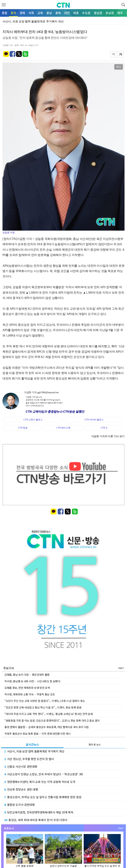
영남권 (98, 13)
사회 (31, 13)
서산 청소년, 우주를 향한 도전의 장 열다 (29, 759)
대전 (67, 13)
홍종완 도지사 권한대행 (19, 805)
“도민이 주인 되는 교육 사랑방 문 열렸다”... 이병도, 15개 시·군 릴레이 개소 (45, 701)
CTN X (104, 428)
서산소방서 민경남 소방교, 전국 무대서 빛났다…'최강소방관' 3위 (44, 774)
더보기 (121, 668)
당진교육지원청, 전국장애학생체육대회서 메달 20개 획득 (39, 812)
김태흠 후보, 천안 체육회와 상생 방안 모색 (27, 688)
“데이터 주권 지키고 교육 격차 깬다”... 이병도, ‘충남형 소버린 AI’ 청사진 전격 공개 (49, 714)
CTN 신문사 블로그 (33, 420)
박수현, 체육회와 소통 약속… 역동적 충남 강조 (30, 694)
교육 (40, 13)
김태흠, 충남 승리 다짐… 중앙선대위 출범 (27, 675)
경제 (22, 13)
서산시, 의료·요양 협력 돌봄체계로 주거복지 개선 (34, 751)
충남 (49, 13)
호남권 (110, 13)
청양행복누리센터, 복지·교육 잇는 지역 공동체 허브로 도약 (40, 782)
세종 (76, 13)
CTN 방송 (23, 428)
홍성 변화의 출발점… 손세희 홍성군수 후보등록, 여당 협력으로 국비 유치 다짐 (47, 727)
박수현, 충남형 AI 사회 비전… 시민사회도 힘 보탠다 (32, 681)
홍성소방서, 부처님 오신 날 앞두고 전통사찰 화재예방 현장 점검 (43, 797)
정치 (13, 13)
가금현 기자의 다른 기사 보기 (108, 436)
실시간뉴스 (32, 744)
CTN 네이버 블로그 (94, 420)
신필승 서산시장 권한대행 (21, 766)
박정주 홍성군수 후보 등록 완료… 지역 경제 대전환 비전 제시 (38, 734)
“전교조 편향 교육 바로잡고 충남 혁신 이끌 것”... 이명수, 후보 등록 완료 (43, 707)
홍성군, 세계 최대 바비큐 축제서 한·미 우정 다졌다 (36, 820)
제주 (120, 13)
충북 (58, 13)
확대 (119, 67)
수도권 (86, 13)
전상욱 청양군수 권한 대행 (21, 789)
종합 (4, 13)
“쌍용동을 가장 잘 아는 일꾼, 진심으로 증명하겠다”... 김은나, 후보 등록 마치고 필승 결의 (52, 720)
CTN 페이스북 (63, 428)
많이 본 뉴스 (95, 744)
